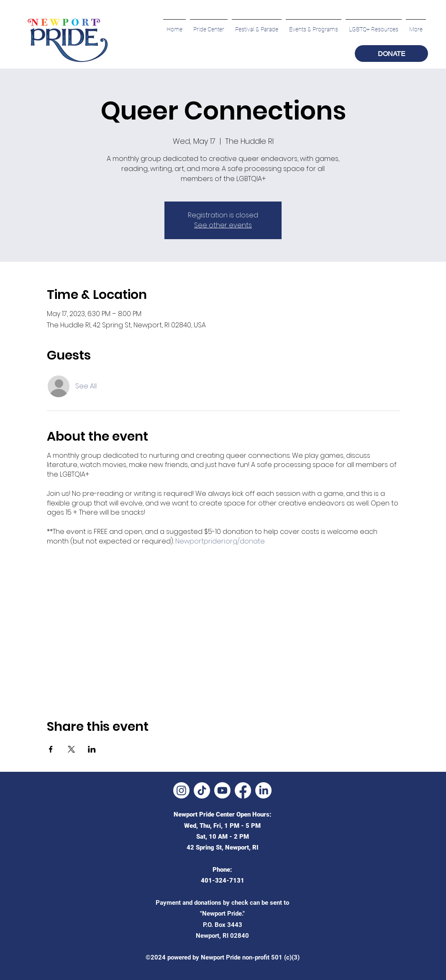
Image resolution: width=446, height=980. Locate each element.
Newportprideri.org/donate (220, 541)
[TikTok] (202, 790)
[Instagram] (181, 790)
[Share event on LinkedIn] (92, 749)
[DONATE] (391, 54)
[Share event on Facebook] (51, 749)
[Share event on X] (71, 749)
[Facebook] (243, 790)
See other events (223, 225)
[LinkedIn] (263, 790)
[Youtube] (222, 790)
